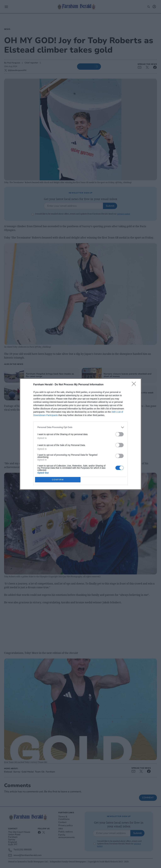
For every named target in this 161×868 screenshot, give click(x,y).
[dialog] (80, 434)
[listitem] (80, 427)
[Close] (135, 385)
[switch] (119, 434)
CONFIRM (58, 480)
